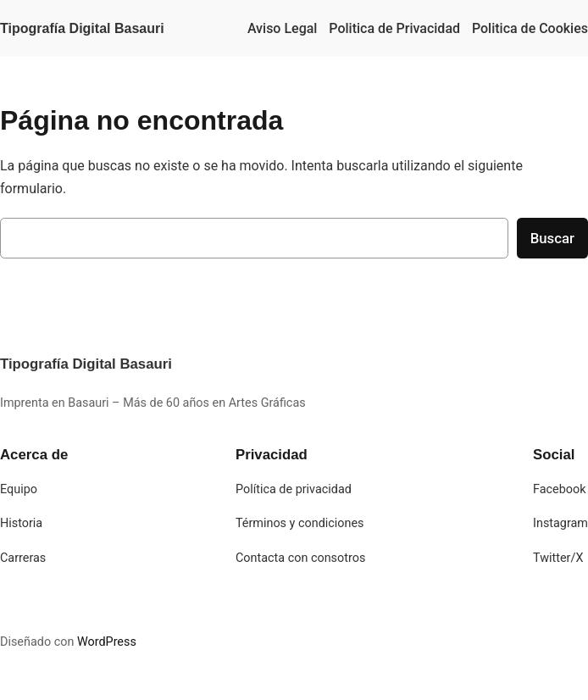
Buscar (552, 238)
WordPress (107, 642)
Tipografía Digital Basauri (82, 28)
